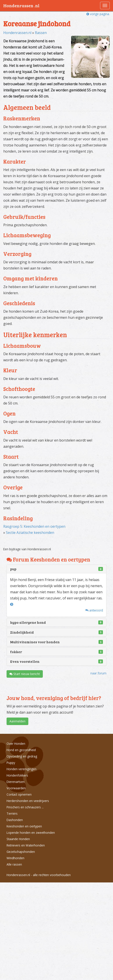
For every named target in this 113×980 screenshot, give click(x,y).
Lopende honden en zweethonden (31, 833)
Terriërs (12, 813)
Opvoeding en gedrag (22, 756)
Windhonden (15, 858)
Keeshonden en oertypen (24, 826)
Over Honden (16, 744)
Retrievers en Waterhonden (26, 845)
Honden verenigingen (22, 769)
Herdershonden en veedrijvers (28, 801)
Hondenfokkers (17, 775)
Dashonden (15, 820)
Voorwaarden (16, 788)
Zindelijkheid (22, 632)
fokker (16, 652)
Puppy (11, 763)
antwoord (94, 610)
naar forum (98, 673)
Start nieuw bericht (25, 674)
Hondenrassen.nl (17, 33)
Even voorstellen (25, 661)
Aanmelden (17, 721)
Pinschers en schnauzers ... (25, 807)
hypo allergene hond (28, 622)
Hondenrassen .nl (21, 5)
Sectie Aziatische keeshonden (30, 533)
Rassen (41, 33)
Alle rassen (14, 864)
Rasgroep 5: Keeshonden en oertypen (34, 526)
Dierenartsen (16, 782)
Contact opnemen (19, 794)
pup (13, 569)
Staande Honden (18, 839)
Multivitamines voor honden (35, 642)
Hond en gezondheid (21, 750)
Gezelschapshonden (21, 852)
